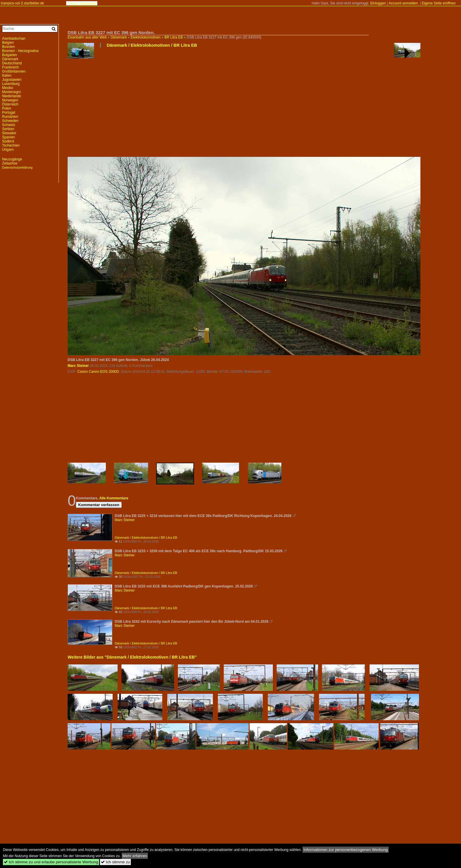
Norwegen (10, 100)
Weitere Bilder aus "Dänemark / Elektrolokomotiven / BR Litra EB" (132, 657)
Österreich (10, 104)
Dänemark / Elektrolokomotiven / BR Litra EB (152, 45)
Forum (72, 3)
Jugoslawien (12, 80)
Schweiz (9, 125)
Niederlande (12, 96)
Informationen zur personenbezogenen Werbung (346, 850)
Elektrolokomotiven (146, 37)
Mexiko (8, 88)
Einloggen (378, 3)
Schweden (10, 121)
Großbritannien (14, 71)
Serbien (8, 129)
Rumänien (10, 117)
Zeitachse (10, 163)
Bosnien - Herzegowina (20, 51)
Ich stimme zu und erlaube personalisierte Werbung (51, 862)
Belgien (8, 43)
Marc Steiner (78, 366)
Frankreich (10, 67)
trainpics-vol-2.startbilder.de (22, 3)
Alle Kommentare (114, 498)
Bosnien (8, 47)
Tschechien (11, 145)
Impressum (88, 3)
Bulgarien (10, 55)
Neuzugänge (12, 159)
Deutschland (12, 63)
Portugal (9, 113)
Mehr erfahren (135, 856)
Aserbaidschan (14, 38)
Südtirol (8, 141)
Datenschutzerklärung (17, 167)
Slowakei (9, 133)
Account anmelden (403, 3)
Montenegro (11, 92)
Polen (7, 108)
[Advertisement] (244, 105)
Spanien (9, 137)
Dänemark (119, 37)
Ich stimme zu (115, 862)
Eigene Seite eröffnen (439, 3)
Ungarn (8, 150)
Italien (7, 75)
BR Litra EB (174, 37)
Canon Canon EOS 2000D (98, 372)
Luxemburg (11, 84)
